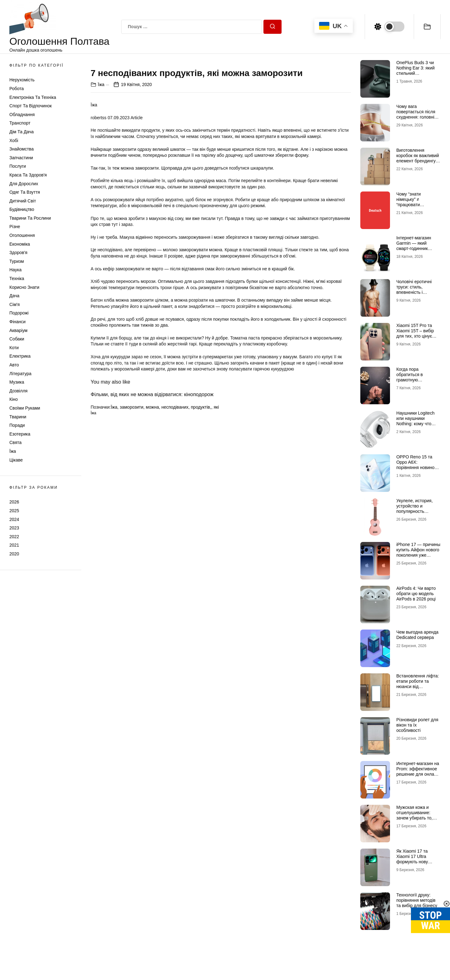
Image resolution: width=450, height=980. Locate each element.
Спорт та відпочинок (30, 106)
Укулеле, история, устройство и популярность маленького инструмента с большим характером (418, 514)
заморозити (132, 554)
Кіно (14, 399)
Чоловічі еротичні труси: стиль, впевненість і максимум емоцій (414, 289)
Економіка (20, 244)
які (216, 554)
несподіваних (175, 554)
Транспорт (20, 123)
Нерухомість (22, 80)
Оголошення (22, 235)
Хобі (14, 140)
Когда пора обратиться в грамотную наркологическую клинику (414, 380)
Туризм (17, 261)
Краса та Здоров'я (28, 175)
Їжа (13, 451)
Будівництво (22, 209)
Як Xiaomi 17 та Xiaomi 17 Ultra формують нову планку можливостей (417, 859)
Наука (15, 270)
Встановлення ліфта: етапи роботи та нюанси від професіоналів (417, 684)
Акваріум (18, 330)
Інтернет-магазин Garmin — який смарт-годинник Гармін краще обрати (418, 246)
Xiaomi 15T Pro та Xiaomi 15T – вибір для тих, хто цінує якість (415, 333)
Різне (15, 227)
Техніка (17, 278)
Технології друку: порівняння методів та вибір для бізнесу (417, 900)
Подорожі (19, 313)
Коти (14, 348)
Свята (15, 442)
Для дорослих (24, 184)
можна (152, 554)
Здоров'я (18, 253)
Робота (17, 89)
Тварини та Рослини (30, 218)
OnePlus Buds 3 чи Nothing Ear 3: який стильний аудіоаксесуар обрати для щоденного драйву (418, 76)
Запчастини (21, 158)
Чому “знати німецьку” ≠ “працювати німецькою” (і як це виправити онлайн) (415, 204)
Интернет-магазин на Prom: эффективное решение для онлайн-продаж (418, 771)
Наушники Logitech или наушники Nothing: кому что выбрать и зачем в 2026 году (415, 424)
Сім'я (15, 304)
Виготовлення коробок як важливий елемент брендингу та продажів (418, 158)
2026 (14, 502)
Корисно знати (24, 287)
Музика (17, 382)
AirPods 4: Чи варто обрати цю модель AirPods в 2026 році (416, 594)
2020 (14, 554)
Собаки (17, 339)
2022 (14, 537)
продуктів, (201, 554)
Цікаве (16, 460)
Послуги (18, 166)
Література (20, 374)
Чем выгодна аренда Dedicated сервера (417, 635)
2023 (14, 528)
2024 (14, 519)
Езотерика (20, 434)
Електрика (20, 356)
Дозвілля (18, 391)
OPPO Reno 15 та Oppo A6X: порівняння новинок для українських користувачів (416, 467)
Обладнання (22, 115)
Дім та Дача (22, 132)
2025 (14, 511)
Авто (14, 365)
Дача (14, 296)
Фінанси (17, 322)
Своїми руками (25, 408)
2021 (14, 545)
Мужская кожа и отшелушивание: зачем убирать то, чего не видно (414, 815)
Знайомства (22, 149)
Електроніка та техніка (33, 97)
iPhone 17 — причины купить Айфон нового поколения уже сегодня (418, 552)
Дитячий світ (23, 201)
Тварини (18, 417)
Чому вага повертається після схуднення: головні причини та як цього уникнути (416, 117)
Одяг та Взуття (25, 192)
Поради (17, 425)
